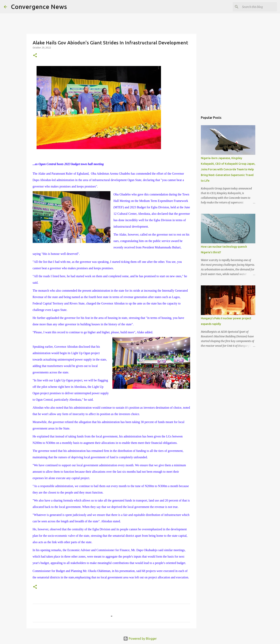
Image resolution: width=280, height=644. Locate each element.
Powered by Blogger (140, 639)
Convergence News (39, 7)
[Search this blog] (256, 7)
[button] (35, 56)
